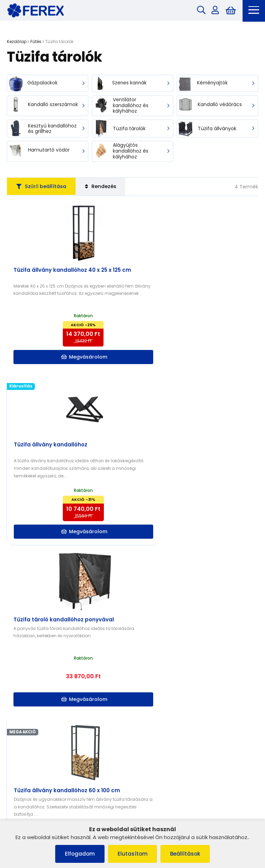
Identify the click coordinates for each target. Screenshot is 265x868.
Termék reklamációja (35, 721)
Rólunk (18, 694)
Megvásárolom (70, 359)
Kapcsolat (151, 667)
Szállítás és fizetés (31, 685)
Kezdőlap (17, 42)
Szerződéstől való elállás (38, 712)
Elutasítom (133, 854)
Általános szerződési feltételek (45, 658)
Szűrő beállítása (43, 188)
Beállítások (187, 854)
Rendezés (106, 188)
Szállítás (149, 676)
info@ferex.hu (163, 766)
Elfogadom (78, 854)
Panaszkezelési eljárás (36, 667)
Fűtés (36, 42)
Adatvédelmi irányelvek (37, 703)
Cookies (20, 676)
